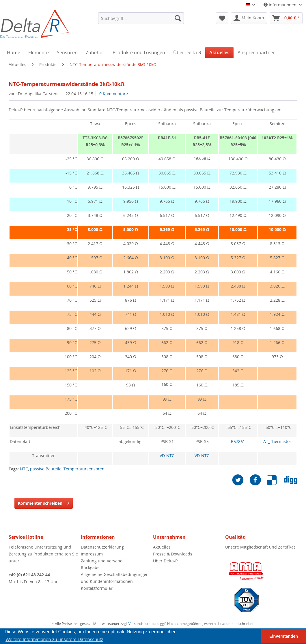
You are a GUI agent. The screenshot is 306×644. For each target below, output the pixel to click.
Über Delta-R (165, 561)
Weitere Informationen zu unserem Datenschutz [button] (54, 640)
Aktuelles (162, 547)
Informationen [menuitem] (281, 5)
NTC (24, 469)
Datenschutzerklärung (102, 547)
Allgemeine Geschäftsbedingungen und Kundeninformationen (115, 578)
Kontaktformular (97, 588)
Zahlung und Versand (102, 561)
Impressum (92, 554)
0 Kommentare (114, 94)
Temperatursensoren (84, 469)
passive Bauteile (46, 469)
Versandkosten (140, 624)
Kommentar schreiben (44, 502)
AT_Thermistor (277, 441)
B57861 (238, 441)
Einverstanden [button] (284, 636)
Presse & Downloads (173, 554)
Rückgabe (90, 567)
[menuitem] (141, 18)
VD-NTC (167, 456)
